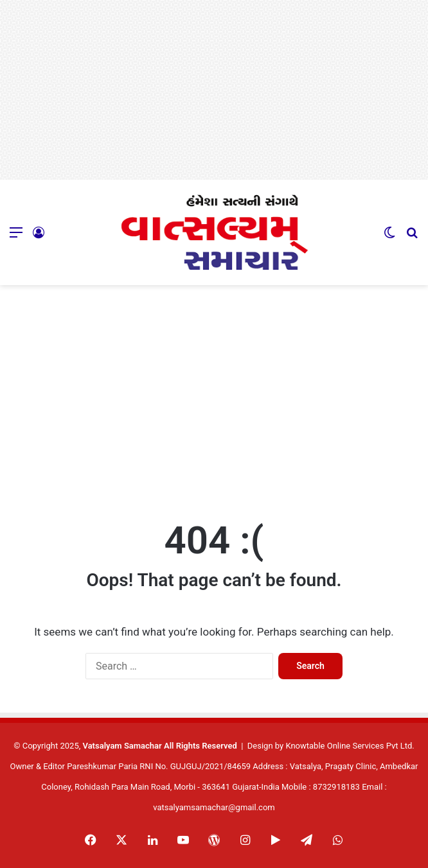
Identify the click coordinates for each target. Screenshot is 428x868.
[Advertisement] (214, 90)
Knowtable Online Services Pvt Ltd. (350, 746)
